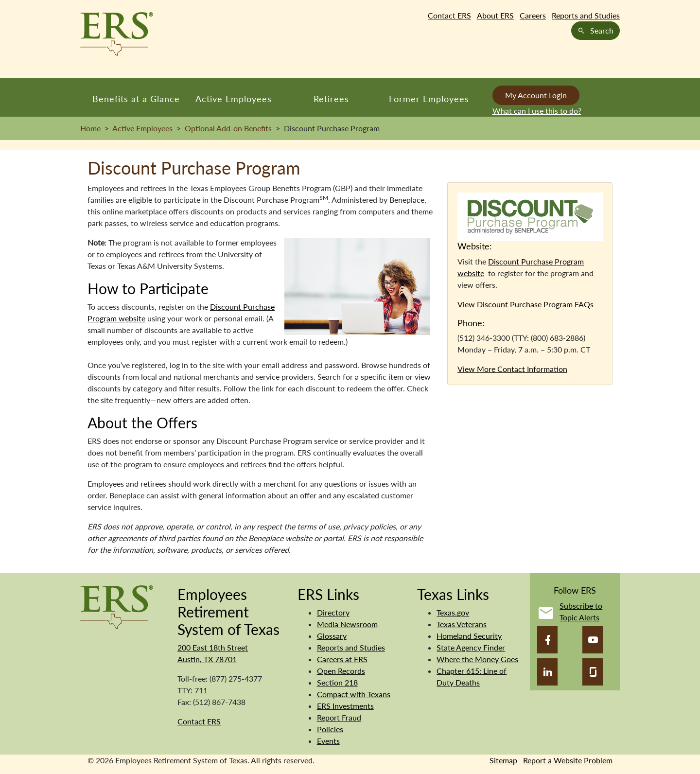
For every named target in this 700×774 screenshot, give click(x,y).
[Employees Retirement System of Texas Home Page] (117, 34)
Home (90, 128)
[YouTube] (593, 640)
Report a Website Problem (568, 760)
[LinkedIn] (547, 672)
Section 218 (337, 682)
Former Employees (429, 99)
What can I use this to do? (537, 111)
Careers (533, 15)
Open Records (341, 671)
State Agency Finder (471, 647)
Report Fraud (339, 717)
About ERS (495, 15)
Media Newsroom (347, 624)
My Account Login (536, 95)
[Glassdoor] (593, 672)
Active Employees (234, 99)
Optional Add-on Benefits (228, 128)
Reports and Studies (586, 15)
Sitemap (503, 760)
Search (595, 30)
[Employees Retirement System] (117, 606)
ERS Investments (345, 706)
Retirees (331, 99)
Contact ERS (449, 15)
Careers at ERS (342, 659)
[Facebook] (547, 640)
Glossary (332, 636)
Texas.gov (453, 612)
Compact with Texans (354, 694)
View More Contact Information (512, 369)
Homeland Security (469, 636)
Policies (330, 729)
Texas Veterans (462, 624)
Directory (333, 612)
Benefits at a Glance (136, 99)
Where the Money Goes (477, 659)
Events (328, 741)
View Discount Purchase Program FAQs (525, 304)
